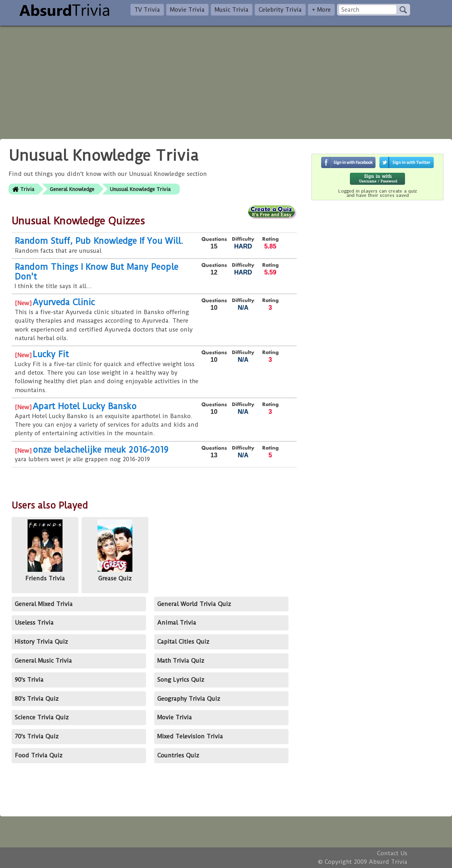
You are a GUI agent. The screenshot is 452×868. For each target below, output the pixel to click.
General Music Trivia (43, 661)
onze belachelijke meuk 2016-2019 (100, 450)
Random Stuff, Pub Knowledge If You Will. (99, 241)
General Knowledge (72, 189)
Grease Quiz (115, 551)
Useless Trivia (34, 623)
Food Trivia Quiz (39, 755)
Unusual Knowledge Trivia (140, 189)
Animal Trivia (177, 623)
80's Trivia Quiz (37, 699)
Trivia (27, 189)
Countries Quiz (178, 755)
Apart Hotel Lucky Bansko (85, 406)
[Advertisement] (226, 80)
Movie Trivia (187, 10)
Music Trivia (232, 10)
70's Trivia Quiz (37, 736)
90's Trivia (29, 680)
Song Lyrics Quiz (181, 680)
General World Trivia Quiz (194, 604)
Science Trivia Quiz (42, 717)
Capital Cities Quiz (183, 642)
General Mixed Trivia (44, 604)
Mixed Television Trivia (190, 736)
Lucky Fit (51, 354)
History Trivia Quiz (41, 642)
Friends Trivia (45, 551)
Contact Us (392, 853)
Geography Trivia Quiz (189, 699)
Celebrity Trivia (280, 10)
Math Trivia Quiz (181, 661)
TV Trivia (147, 10)
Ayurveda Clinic (64, 302)
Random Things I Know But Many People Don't (96, 272)
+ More (321, 10)
